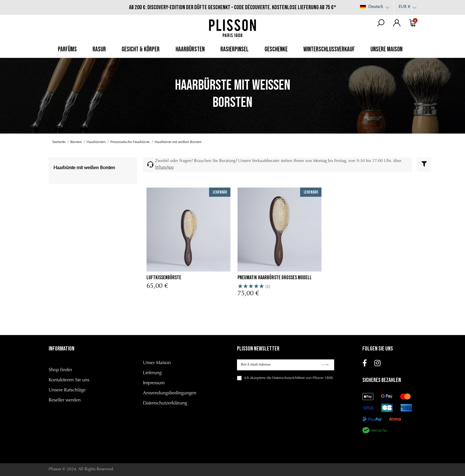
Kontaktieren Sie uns (69, 380)
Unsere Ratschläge (67, 390)
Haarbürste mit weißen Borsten (84, 168)
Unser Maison (157, 363)
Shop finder (60, 370)
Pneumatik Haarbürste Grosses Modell (275, 278)
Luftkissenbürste (164, 278)
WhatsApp (164, 168)
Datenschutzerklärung (165, 403)
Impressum (154, 383)
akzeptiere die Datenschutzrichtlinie (277, 378)
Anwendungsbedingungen (170, 393)
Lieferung (152, 373)
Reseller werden (65, 400)
